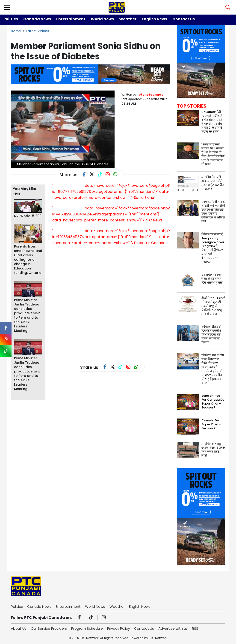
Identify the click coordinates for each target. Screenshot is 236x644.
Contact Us (184, 19)
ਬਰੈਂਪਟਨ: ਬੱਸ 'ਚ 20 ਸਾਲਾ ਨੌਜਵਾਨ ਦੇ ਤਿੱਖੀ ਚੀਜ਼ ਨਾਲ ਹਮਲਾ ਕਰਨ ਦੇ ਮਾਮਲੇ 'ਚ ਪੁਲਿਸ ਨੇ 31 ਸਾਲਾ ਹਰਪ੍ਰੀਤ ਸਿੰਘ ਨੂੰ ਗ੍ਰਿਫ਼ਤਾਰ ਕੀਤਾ (213, 369)
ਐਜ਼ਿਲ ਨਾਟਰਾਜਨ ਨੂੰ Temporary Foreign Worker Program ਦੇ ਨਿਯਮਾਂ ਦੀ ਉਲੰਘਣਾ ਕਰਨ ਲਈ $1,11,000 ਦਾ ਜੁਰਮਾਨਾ (213, 248)
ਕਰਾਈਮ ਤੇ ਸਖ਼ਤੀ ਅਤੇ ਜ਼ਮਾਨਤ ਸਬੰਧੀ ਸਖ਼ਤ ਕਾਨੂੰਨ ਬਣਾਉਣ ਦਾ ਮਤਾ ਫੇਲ (213, 183)
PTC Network (158, 638)
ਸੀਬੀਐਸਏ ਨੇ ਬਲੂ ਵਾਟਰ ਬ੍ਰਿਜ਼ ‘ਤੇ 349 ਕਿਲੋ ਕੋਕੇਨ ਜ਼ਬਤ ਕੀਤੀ (213, 450)
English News (154, 19)
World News (102, 19)
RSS (195, 628)
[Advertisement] (136, 340)
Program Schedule (87, 628)
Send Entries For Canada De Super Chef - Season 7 (213, 402)
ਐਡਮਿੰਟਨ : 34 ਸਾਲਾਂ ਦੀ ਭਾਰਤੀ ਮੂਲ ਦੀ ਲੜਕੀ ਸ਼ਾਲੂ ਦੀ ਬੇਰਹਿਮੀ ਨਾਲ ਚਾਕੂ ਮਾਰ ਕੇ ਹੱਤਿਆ (213, 306)
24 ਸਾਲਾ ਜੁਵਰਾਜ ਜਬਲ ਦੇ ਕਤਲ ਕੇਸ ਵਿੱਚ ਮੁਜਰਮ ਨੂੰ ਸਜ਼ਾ (212, 279)
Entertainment (71, 19)
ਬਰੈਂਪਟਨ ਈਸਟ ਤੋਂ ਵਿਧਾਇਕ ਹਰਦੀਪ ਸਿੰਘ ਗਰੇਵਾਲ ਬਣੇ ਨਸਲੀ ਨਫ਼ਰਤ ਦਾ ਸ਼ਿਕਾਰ (211, 334)
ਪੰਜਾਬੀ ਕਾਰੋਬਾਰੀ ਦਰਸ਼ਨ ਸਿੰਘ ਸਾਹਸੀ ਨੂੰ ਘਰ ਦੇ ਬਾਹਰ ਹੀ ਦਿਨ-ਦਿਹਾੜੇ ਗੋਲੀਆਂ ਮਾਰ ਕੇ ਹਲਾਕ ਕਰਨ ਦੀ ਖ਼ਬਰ (213, 154)
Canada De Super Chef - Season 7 (211, 424)
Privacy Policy (118, 628)
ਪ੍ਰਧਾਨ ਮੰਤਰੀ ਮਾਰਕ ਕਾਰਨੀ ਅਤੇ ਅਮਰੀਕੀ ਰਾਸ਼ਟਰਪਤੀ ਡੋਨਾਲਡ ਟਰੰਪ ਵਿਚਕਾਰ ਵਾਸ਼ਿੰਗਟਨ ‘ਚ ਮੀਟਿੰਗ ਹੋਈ (213, 212)
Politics (11, 19)
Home (16, 31)
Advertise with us (173, 628)
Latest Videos (38, 31)
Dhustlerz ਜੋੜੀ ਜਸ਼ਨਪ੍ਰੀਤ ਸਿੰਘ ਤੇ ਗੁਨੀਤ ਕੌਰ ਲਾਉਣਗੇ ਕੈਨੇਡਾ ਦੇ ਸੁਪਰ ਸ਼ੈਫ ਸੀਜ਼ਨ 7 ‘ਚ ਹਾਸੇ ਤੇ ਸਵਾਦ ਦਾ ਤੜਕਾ (212, 122)
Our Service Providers (49, 628)
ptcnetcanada (151, 95)
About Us (19, 628)
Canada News (37, 19)
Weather (128, 19)
